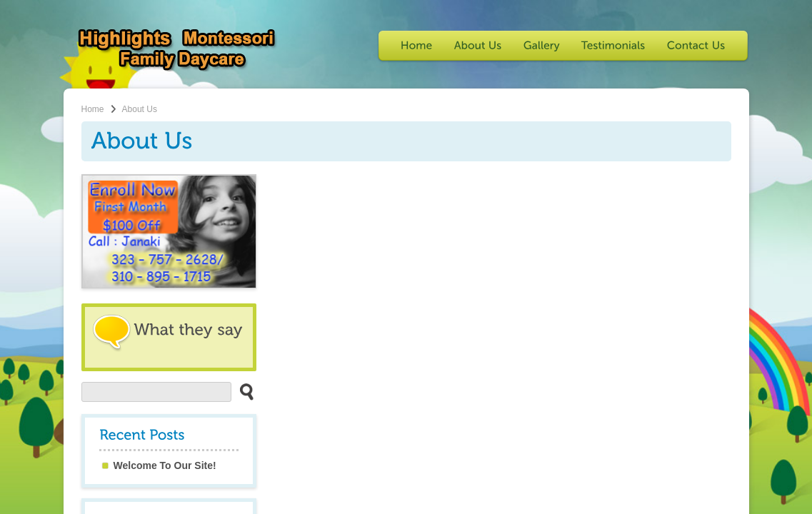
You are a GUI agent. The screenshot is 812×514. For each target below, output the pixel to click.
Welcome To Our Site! (165, 465)
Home (93, 109)
